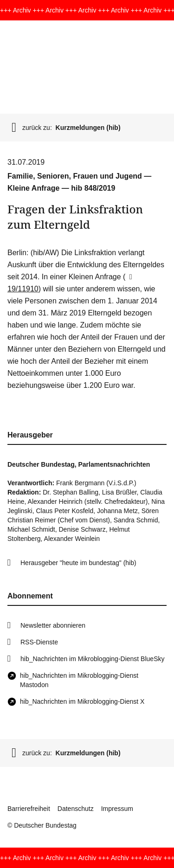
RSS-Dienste (39, 642)
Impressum (117, 809)
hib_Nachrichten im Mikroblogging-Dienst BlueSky (92, 659)
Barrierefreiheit (29, 809)
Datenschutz (76, 809)
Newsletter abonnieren (53, 625)
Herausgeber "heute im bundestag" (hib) (78, 563)
